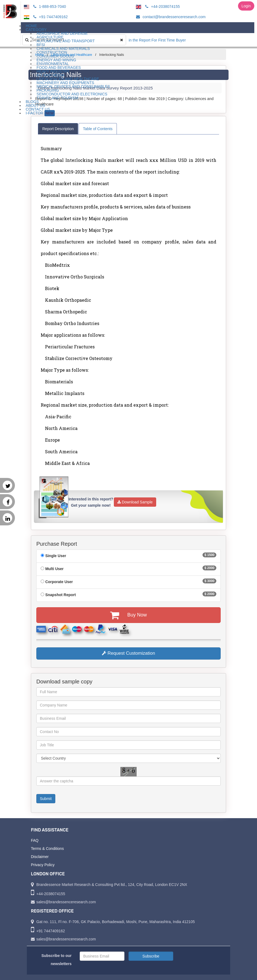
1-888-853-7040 (49, 7)
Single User (56, 556)
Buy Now (128, 615)
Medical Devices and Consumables (73, 86)
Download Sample (135, 502)
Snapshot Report (61, 595)
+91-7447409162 (50, 17)
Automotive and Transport (66, 41)
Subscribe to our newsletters (57, 960)
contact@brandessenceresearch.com (170, 17)
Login (246, 6)
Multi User (54, 569)
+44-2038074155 (162, 7)
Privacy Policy (43, 865)
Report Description (58, 129)
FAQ (35, 840)
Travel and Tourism (57, 98)
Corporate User (59, 582)
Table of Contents (98, 129)
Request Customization (128, 653)
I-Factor (40, 113)
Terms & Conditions (47, 849)
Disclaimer (40, 857)
